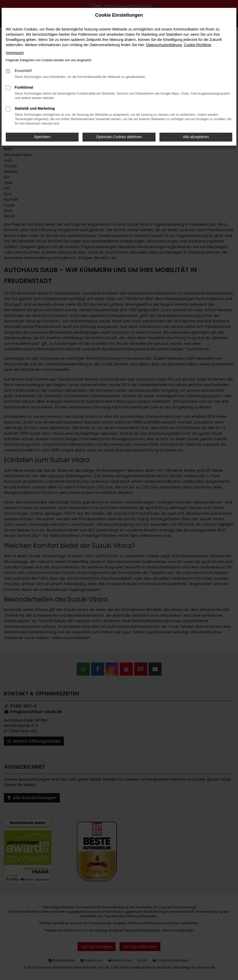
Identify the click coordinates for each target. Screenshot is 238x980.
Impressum (15, 53)
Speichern (42, 137)
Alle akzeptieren (196, 137)
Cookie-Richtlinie (197, 45)
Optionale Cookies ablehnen (119, 137)
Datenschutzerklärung (164, 45)
